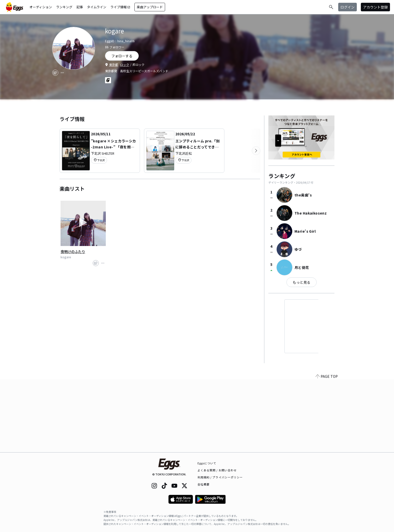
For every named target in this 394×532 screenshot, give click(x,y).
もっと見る (302, 282)
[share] (55, 73)
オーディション (41, 7)
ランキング (64, 7)
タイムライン (97, 7)
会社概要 (204, 484)
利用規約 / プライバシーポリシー (220, 477)
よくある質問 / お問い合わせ (217, 470)
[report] (62, 73)
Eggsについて (207, 463)
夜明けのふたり (73, 252)
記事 (80, 7)
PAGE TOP (327, 449)
